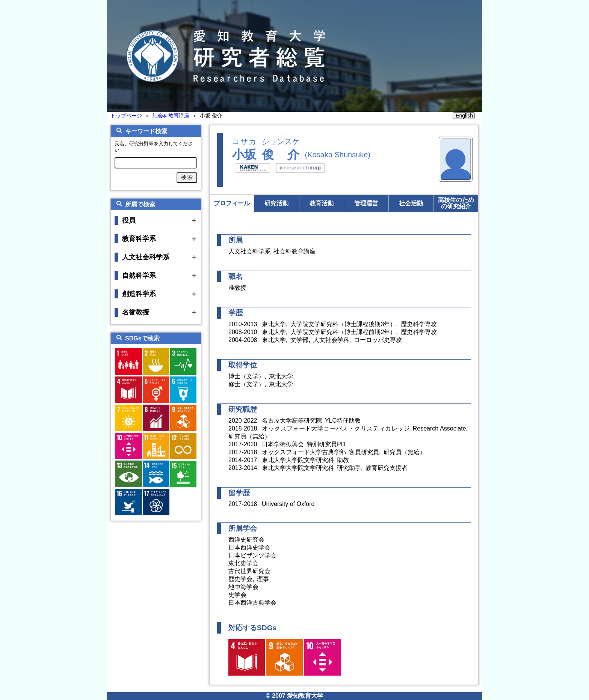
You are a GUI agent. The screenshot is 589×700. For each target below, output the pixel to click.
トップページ (126, 116)
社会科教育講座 (171, 116)
